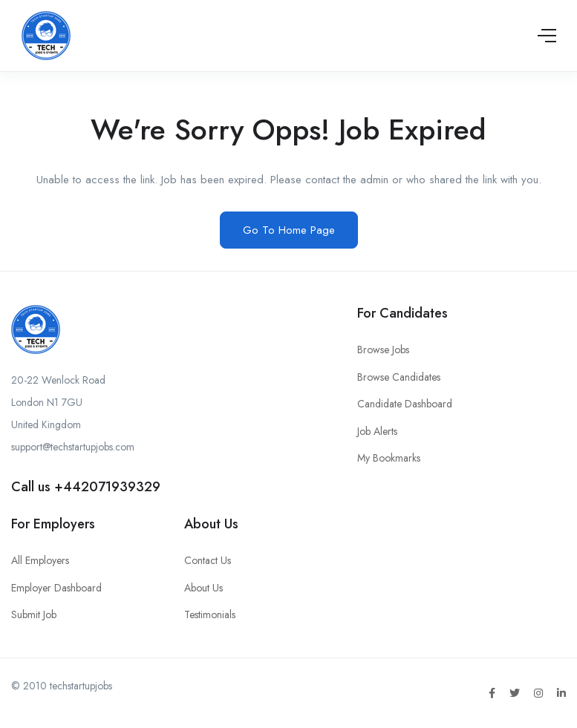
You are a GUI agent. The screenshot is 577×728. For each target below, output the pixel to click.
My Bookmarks (389, 458)
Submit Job (34, 614)
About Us (203, 588)
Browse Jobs (383, 350)
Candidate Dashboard (405, 404)
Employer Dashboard (56, 588)
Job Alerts (377, 431)
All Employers (40, 560)
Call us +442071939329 (86, 487)
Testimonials (210, 614)
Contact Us (208, 560)
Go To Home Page (289, 230)
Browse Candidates (399, 377)
